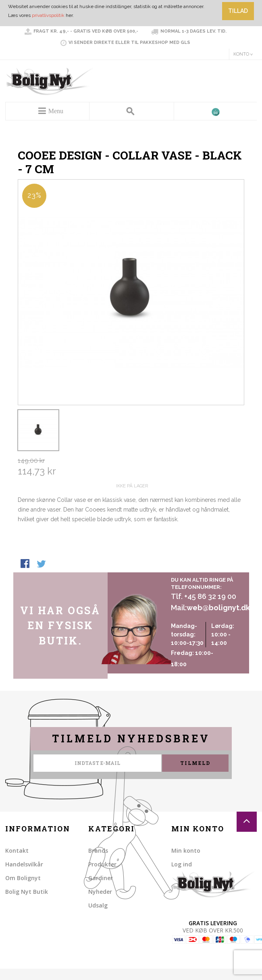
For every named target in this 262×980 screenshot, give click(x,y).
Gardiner (101, 878)
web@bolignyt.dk (218, 608)
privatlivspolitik (48, 15)
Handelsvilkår (24, 864)
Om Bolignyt (23, 878)
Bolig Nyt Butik (27, 892)
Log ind (182, 864)
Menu (56, 111)
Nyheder (100, 892)
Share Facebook (26, 564)
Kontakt (17, 851)
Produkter (102, 864)
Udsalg (98, 905)
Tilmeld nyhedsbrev (131, 739)
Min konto (186, 851)
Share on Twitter (42, 564)
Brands (98, 851)
